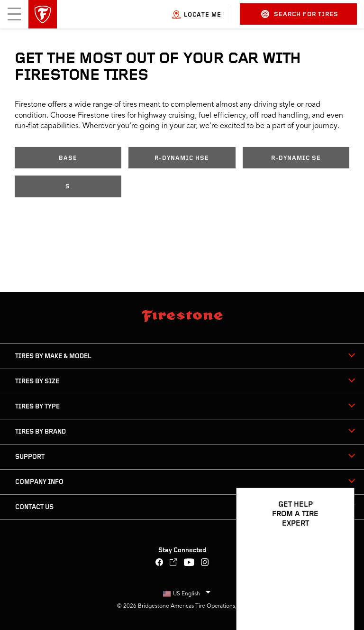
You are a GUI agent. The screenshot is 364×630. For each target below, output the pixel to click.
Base (68, 158)
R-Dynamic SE (296, 158)
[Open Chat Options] (337, 595)
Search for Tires (300, 14)
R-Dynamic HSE (182, 158)
